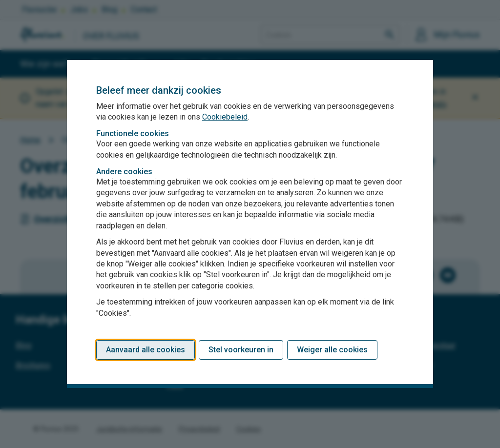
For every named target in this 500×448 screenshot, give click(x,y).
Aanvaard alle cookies (146, 350)
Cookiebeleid (225, 117)
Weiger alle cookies (332, 350)
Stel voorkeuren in (241, 350)
